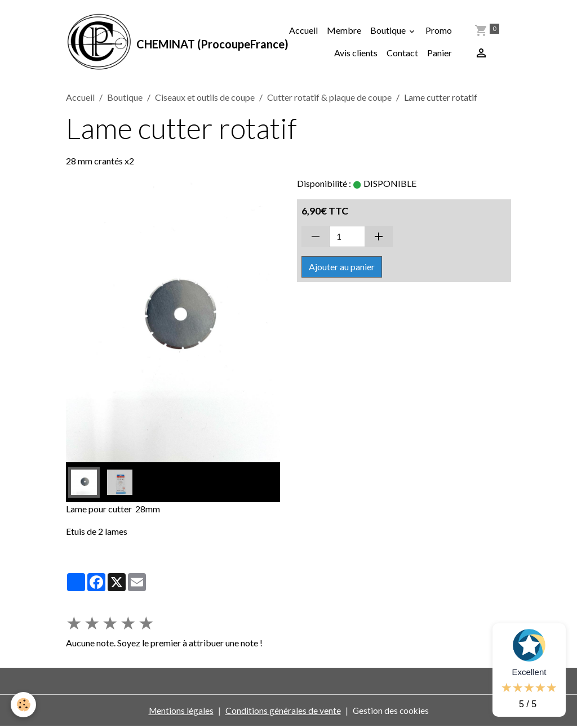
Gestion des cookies (391, 712)
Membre (344, 31)
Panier (440, 54)
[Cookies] (24, 705)
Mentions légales (180, 712)
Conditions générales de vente (283, 712)
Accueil (303, 31)
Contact (402, 54)
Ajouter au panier (342, 268)
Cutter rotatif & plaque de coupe (329, 99)
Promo (439, 31)
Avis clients (356, 54)
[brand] (148, 43)
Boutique (389, 31)
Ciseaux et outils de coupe (205, 99)
